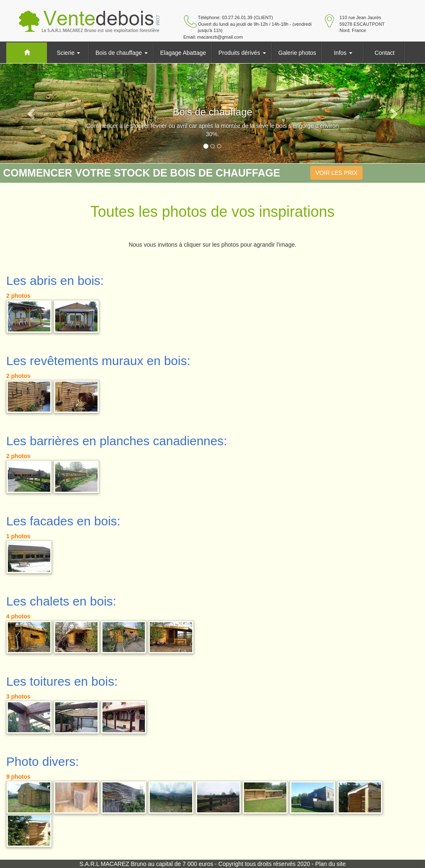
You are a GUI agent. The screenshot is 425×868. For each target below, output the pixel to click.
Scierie (69, 53)
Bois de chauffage (122, 53)
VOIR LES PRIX (336, 173)
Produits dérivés (242, 53)
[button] (32, 113)
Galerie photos (297, 53)
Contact (384, 53)
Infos (343, 53)
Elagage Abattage (183, 53)
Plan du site (331, 864)
